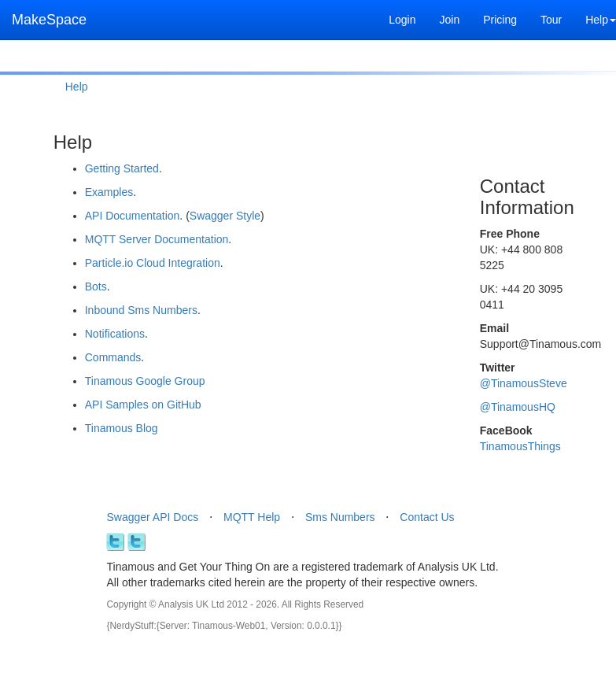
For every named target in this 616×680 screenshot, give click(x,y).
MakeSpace (49, 20)
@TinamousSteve (524, 383)
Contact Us (427, 517)
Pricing (500, 20)
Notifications (115, 334)
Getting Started (122, 168)
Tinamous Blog (122, 428)
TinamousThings (520, 446)
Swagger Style (225, 216)
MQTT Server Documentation (157, 239)
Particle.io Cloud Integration (153, 263)
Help (77, 87)
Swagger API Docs (152, 517)
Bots (96, 286)
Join (449, 20)
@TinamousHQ (518, 407)
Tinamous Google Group (145, 381)
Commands (113, 357)
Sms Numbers (340, 517)
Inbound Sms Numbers (141, 310)
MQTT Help (252, 517)
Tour (551, 20)
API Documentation (133, 216)
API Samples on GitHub (143, 405)
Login (402, 20)
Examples (109, 192)
